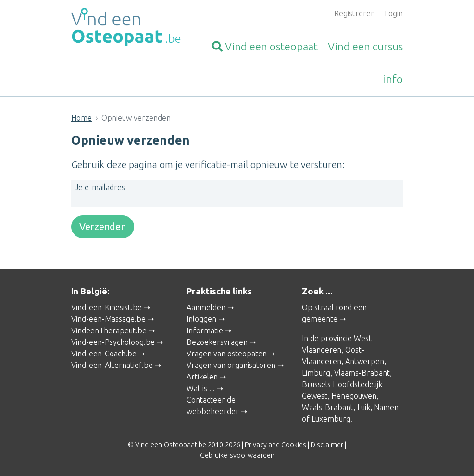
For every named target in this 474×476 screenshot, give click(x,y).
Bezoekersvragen (217, 342)
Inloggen (201, 319)
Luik (364, 407)
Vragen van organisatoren (231, 365)
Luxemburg (331, 419)
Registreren (355, 13)
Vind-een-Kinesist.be (106, 307)
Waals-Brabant (328, 407)
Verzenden (103, 226)
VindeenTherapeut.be (109, 330)
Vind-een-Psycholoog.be (113, 342)
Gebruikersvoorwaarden (237, 455)
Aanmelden (206, 307)
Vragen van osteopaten (227, 354)
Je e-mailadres (100, 187)
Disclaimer (327, 445)
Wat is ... (201, 388)
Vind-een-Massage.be (108, 319)
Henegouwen (354, 396)
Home (81, 118)
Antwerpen (365, 361)
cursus (365, 46)
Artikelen (202, 377)
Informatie (205, 330)
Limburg (316, 373)
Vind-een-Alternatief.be (112, 365)
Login (394, 13)
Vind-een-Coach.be (104, 354)
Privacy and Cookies (275, 445)
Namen (386, 407)
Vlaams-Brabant (362, 373)
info (393, 79)
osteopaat (265, 46)
